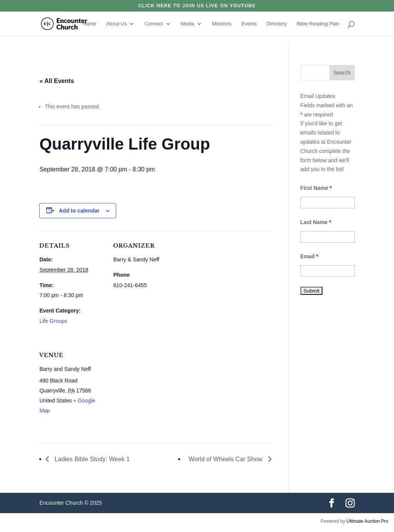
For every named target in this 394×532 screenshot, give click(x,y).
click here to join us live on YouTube (197, 6)
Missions (222, 24)
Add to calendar (79, 211)
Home (89, 24)
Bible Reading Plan (318, 24)
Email (310, 256)
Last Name (316, 222)
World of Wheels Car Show (226, 459)
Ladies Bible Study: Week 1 (91, 459)
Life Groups (53, 321)
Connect (154, 24)
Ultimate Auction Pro (367, 521)
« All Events (57, 81)
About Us (116, 24)
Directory (277, 24)
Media (188, 24)
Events (249, 24)
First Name (316, 188)
